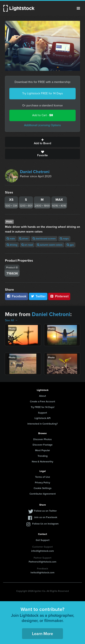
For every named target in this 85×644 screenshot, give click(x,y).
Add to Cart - (43, 115)
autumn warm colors (50, 245)
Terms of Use (43, 477)
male (11, 239)
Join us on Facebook (46, 517)
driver (24, 239)
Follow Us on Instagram (45, 524)
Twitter (38, 296)
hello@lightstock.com (42, 573)
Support (42, 413)
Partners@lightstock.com (42, 562)
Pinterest (59, 296)
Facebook (17, 296)
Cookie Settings (43, 488)
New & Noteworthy (42, 462)
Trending (43, 456)
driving (12, 245)
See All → (11, 320)
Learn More (42, 634)
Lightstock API (42, 418)
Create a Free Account (42, 401)
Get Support (43, 540)
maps (64, 239)
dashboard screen (44, 239)
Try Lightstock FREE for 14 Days (43, 93)
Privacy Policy (42, 483)
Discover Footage (43, 445)
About (42, 396)
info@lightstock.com (42, 551)
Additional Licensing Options (42, 125)
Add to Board (42, 142)
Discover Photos (42, 439)
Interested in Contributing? (43, 424)
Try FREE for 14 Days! (43, 407)
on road (27, 245)
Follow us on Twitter (45, 511)
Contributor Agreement (43, 494)
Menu (78, 8)
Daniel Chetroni (35, 172)
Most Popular (42, 450)
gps (70, 245)
